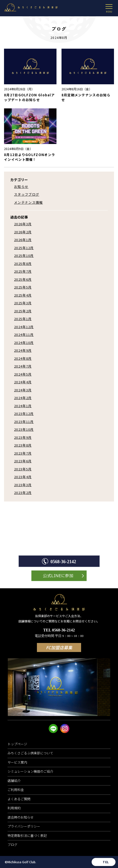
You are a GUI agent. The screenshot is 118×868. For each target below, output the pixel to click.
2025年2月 (23, 311)
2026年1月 (23, 240)
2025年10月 (24, 256)
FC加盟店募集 (59, 647)
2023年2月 (23, 493)
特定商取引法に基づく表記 (27, 836)
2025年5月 (23, 287)
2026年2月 (23, 232)
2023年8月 (23, 445)
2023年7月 (23, 453)
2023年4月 (23, 477)
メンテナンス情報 (28, 202)
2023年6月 (23, 461)
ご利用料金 (16, 790)
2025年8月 (23, 264)
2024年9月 (23, 350)
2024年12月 (24, 327)
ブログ (12, 845)
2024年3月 (23, 390)
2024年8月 (23, 358)
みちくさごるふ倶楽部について (30, 753)
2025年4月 (23, 295)
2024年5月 (23, 374)
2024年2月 (23, 398)
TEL (106, 862)
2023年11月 (24, 422)
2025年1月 (23, 319)
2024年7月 (23, 366)
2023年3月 (23, 485)
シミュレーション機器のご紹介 (30, 771)
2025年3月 (23, 303)
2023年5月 (23, 469)
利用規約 (14, 808)
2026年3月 (23, 224)
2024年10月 (24, 343)
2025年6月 (23, 279)
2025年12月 (24, 248)
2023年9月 (23, 437)
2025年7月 (23, 271)
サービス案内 (17, 762)
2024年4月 (23, 382)
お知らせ (21, 187)
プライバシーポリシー (24, 826)
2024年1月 (23, 406)
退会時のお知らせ (21, 817)
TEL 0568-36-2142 (59, 633)
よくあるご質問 (19, 799)
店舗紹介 (14, 781)
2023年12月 (24, 414)
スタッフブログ (27, 194)
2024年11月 (24, 335)
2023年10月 (24, 429)
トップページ (17, 744)
